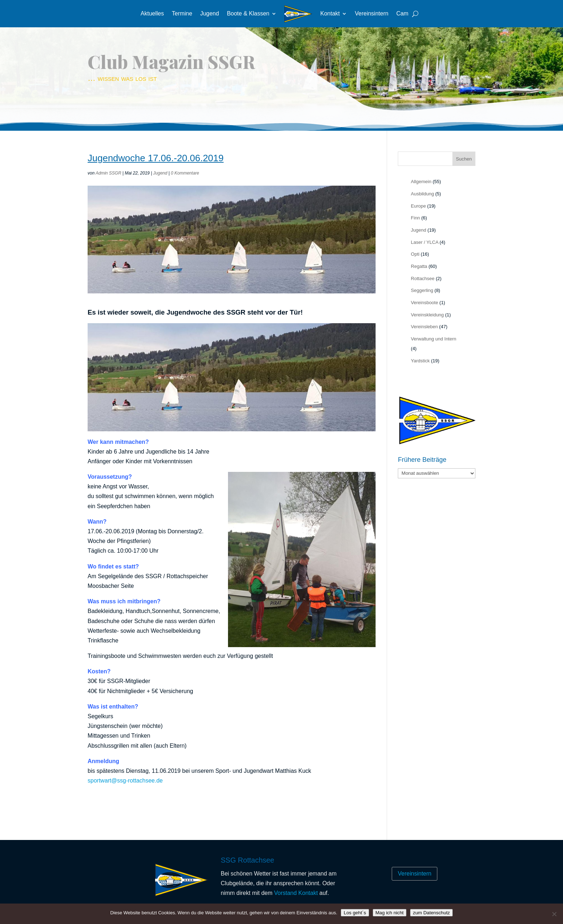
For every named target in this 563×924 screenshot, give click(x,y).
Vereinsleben (424, 327)
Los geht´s (355, 913)
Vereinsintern (371, 13)
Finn (415, 218)
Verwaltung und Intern (433, 339)
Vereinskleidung (427, 315)
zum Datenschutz (431, 913)
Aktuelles (152, 13)
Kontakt (330, 13)
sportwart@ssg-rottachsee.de (125, 781)
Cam (403, 13)
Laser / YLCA (424, 242)
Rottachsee (423, 278)
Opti (415, 254)
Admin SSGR (108, 173)
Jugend (210, 13)
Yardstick (420, 361)
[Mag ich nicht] (554, 914)
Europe (418, 206)
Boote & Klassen (248, 13)
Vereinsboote (424, 303)
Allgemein (421, 182)
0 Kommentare (185, 173)
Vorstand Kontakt (296, 893)
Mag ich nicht (390, 913)
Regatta (419, 266)
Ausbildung (422, 194)
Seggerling (422, 290)
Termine (182, 13)
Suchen (464, 159)
